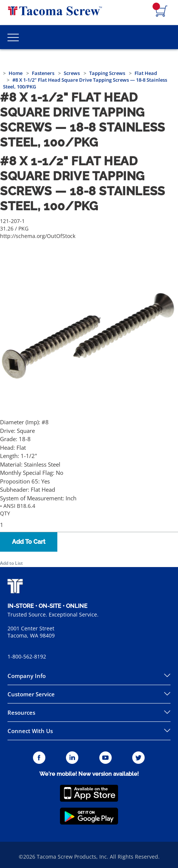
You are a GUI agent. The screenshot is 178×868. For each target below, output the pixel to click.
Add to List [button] (11, 563)
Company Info (27, 676)
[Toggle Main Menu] (13, 37)
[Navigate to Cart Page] (162, 12)
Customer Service (31, 694)
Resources (21, 712)
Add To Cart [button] (29, 542)
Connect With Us (30, 731)
